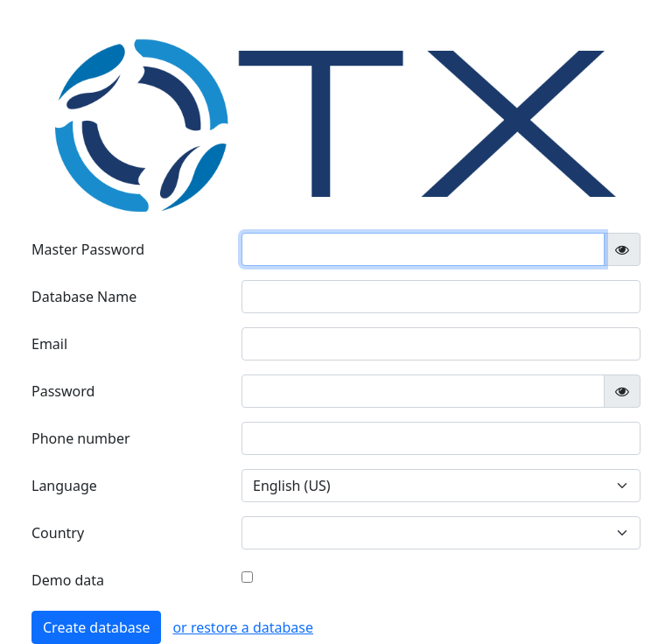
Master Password (88, 249)
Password (63, 391)
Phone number (81, 438)
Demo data (68, 580)
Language (64, 486)
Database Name (84, 297)
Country (58, 533)
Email (49, 344)
